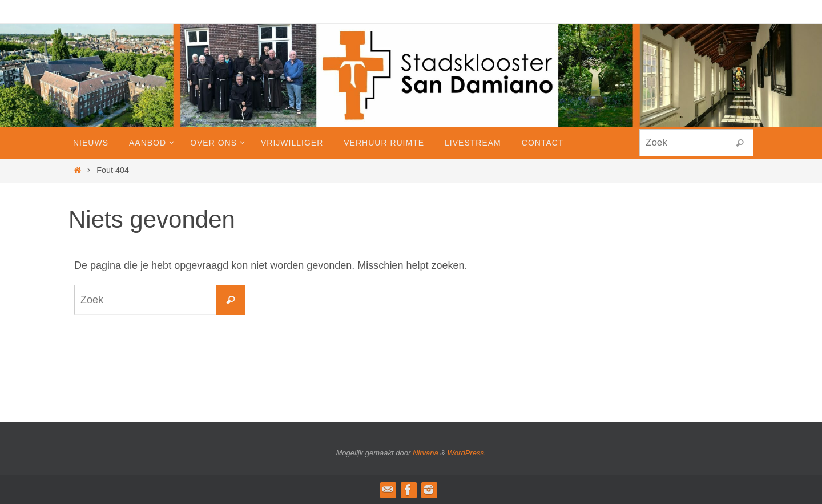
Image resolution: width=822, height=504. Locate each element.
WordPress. (467, 453)
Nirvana (426, 453)
